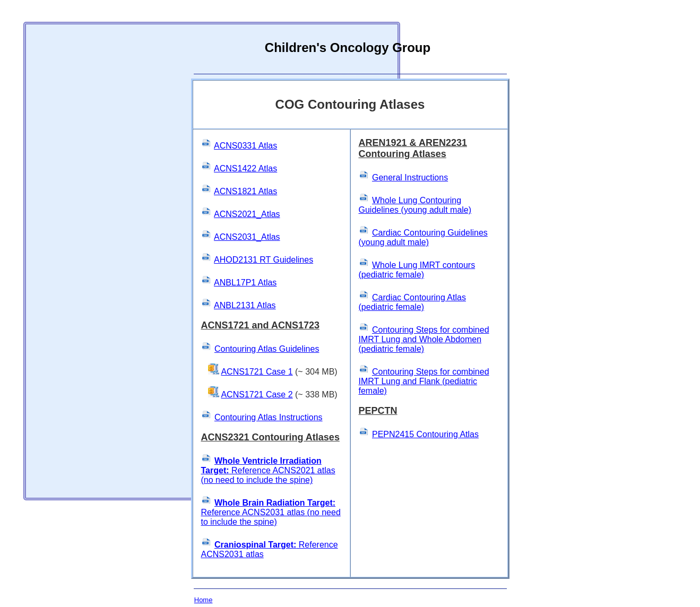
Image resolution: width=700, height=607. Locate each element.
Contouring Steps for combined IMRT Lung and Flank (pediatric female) (424, 381)
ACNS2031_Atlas (247, 237)
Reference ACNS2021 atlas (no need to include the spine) (268, 470)
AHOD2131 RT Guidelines (263, 260)
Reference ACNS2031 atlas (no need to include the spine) (271, 512)
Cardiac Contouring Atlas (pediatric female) (412, 302)
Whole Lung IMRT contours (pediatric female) (417, 270)
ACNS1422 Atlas (245, 168)
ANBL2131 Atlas (245, 305)
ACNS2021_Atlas (247, 214)
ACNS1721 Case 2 (257, 394)
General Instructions (410, 177)
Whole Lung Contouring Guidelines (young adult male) (415, 205)
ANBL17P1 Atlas (245, 283)
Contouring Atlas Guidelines (267, 349)
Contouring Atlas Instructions (269, 417)
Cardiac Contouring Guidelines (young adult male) (423, 237)
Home (204, 600)
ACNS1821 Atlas (245, 191)
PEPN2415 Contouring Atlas (425, 434)
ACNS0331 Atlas (245, 146)
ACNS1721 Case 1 (257, 372)
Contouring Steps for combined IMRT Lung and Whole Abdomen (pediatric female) (424, 339)
